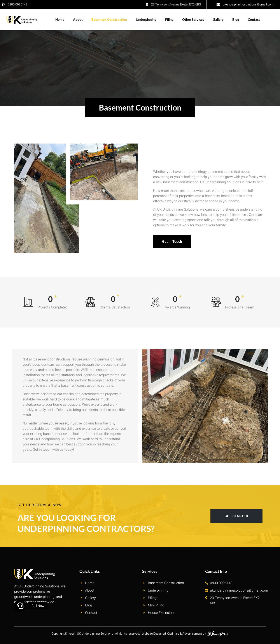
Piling (169, 19)
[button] (20, 606)
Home (60, 19)
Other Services (193, 19)
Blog (236, 19)
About (78, 19)
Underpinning (146, 19)
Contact (254, 19)
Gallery (218, 19)
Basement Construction (109, 19)
